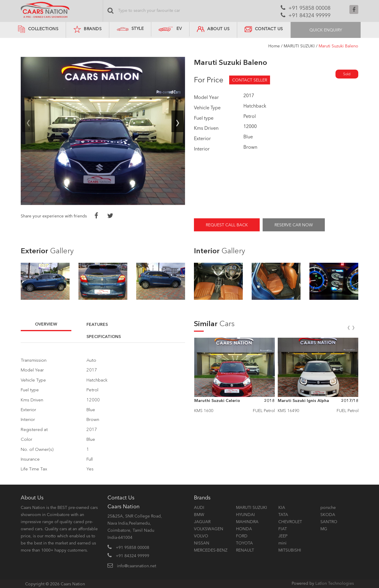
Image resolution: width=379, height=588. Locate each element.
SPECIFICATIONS (104, 337)
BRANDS (87, 29)
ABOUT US (213, 29)
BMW (199, 515)
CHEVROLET (290, 522)
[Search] (172, 10)
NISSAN (202, 543)
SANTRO (329, 522)
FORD (242, 536)
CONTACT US (264, 29)
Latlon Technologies (335, 583)
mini (282, 543)
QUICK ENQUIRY (326, 30)
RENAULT (245, 550)
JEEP (283, 536)
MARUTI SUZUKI (299, 46)
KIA (282, 507)
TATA (283, 515)
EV (179, 28)
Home (274, 46)
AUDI (199, 507)
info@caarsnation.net (136, 566)
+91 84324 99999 (309, 15)
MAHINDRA (247, 522)
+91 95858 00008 (309, 8)
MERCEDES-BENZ (211, 550)
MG (324, 529)
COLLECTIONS (38, 29)
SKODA (328, 515)
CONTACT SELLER (250, 80)
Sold (347, 74)
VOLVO (201, 536)
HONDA (244, 529)
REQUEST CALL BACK (227, 225)
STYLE (130, 29)
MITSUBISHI (290, 550)
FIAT (283, 529)
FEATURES (97, 324)
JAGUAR (202, 522)
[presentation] (28, 122)
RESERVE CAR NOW (294, 225)
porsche (328, 507)
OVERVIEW (46, 324)
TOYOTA (244, 543)
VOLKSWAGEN (209, 529)
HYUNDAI (245, 515)
